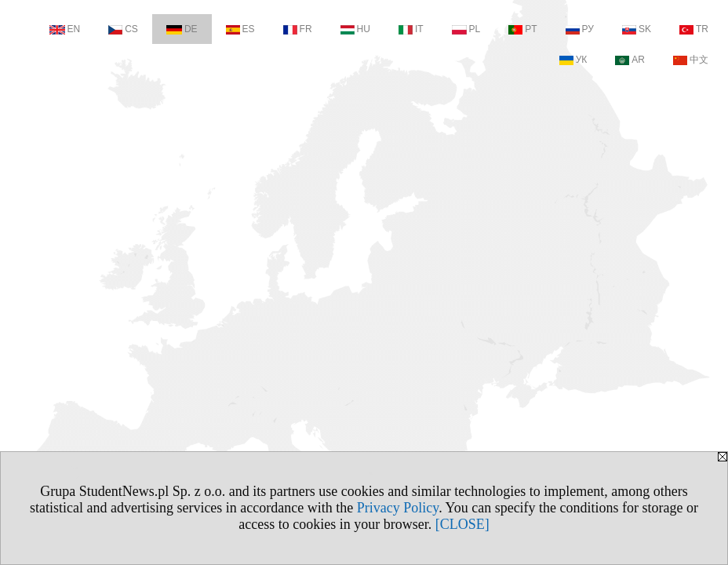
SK (637, 29)
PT (522, 29)
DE (182, 29)
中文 (691, 60)
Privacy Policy (398, 508)
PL (466, 29)
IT (411, 29)
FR (298, 29)
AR (630, 60)
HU (355, 29)
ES (240, 29)
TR (694, 29)
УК (573, 60)
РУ (580, 29)
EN (65, 29)
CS (123, 29)
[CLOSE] (462, 524)
